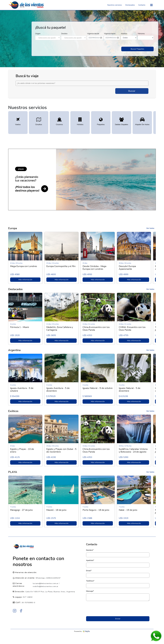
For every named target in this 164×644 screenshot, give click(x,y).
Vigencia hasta (110, 34)
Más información (25, 280)
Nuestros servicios (115, 5)
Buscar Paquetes (137, 49)
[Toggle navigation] (151, 5)
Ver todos (150, 228)
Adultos (124, 34)
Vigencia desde (93, 34)
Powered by (82, 631)
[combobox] (48, 38)
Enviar (118, 619)
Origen (38, 34)
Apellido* (90, 560)
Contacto (142, 5)
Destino (64, 34)
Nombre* (90, 550)
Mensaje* (90, 591)
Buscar (132, 91)
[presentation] (118, 609)
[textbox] (48, 38)
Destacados (130, 5)
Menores (141, 34)
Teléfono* (90, 581)
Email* (89, 571)
